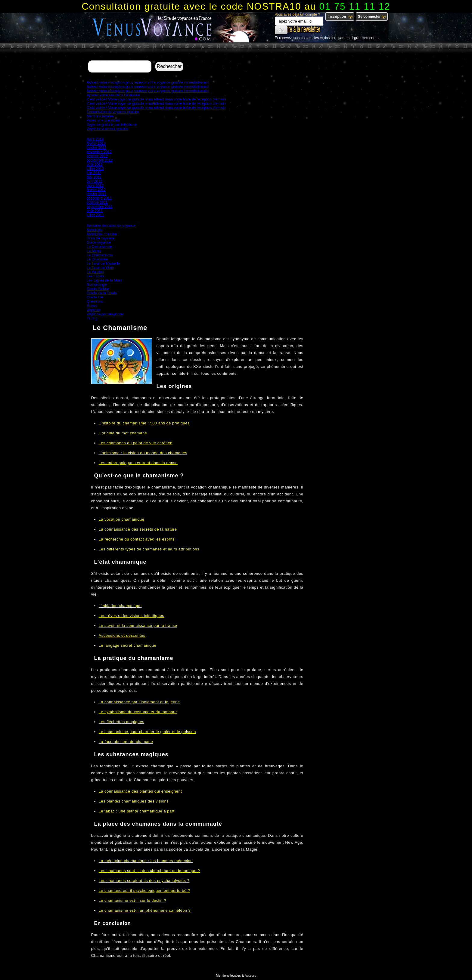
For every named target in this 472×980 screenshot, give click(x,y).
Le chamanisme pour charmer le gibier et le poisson (147, 732)
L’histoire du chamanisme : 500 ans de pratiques (144, 423)
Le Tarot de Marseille (103, 263)
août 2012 (95, 165)
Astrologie (95, 230)
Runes (92, 306)
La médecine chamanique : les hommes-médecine (146, 861)
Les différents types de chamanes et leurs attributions (149, 549)
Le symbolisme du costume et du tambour (138, 712)
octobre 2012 (97, 156)
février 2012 (96, 190)
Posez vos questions (103, 120)
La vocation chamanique (122, 519)
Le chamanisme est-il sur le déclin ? (133, 900)
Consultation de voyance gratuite (113, 112)
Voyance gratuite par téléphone (112, 125)
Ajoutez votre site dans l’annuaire (113, 95)
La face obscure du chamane (126, 742)
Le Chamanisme (100, 255)
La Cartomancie (99, 247)
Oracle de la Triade (102, 293)
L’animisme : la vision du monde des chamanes (143, 453)
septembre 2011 (100, 207)
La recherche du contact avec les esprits (137, 539)
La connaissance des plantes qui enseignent (140, 791)
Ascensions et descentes (122, 635)
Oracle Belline (98, 289)
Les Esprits (96, 276)
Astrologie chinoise (102, 234)
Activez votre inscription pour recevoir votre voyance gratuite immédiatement (148, 82)
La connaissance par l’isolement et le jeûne (139, 702)
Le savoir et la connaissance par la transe (138, 626)
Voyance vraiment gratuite (108, 129)
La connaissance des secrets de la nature (138, 529)
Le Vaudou (95, 272)
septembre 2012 (100, 160)
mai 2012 (94, 177)
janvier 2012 (96, 194)
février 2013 (96, 143)
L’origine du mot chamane (123, 433)
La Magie (94, 251)
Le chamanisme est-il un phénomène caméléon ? (145, 910)
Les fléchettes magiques (122, 722)
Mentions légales (100, 116)
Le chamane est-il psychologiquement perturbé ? (144, 891)
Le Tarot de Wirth (100, 268)
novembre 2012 (99, 152)
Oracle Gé (95, 297)
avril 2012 (95, 181)
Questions (95, 301)
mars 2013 (95, 139)
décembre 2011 (99, 198)
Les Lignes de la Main (104, 280)
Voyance (94, 310)
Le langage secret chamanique (128, 645)
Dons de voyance (101, 238)
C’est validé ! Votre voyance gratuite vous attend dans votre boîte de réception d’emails (156, 99)
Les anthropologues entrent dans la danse (138, 463)
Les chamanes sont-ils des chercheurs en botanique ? (149, 871)
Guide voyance (99, 242)
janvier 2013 (96, 148)
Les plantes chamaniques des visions (134, 801)
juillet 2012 (95, 169)
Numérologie (97, 285)
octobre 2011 (97, 202)
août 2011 (95, 211)
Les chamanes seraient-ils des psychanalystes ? (144, 881)
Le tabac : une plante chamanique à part (137, 811)
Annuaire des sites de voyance (111, 226)
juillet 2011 (95, 215)
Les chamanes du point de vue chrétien (136, 443)
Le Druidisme (97, 259)
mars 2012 (95, 186)
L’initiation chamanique (120, 606)
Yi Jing (92, 318)
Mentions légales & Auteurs (236, 975)
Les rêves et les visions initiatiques (132, 616)
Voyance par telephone (105, 314)
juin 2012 (94, 173)
